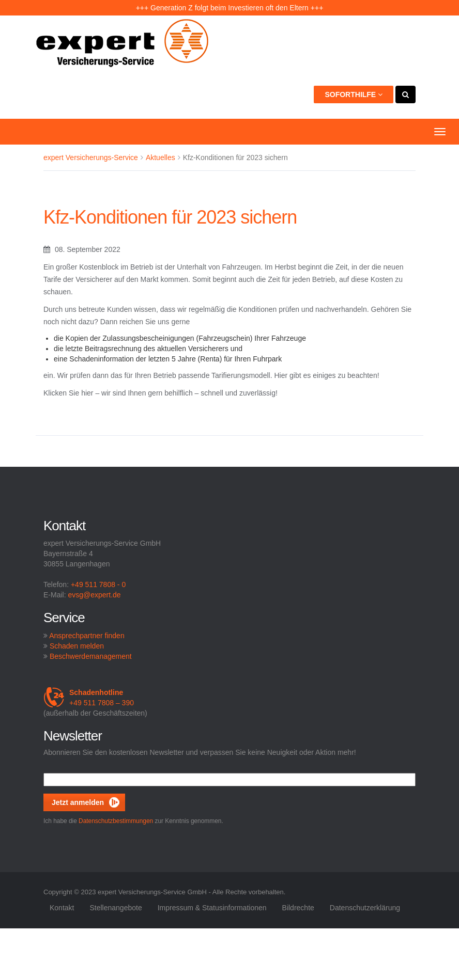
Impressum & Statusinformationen (212, 908)
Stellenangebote (116, 908)
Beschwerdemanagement (91, 656)
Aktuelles (160, 157)
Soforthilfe (354, 94)
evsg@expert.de (94, 595)
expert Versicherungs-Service (91, 157)
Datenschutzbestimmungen (116, 821)
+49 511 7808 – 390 (89, 698)
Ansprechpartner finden (87, 636)
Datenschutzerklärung (365, 908)
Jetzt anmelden (78, 802)
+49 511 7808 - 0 (98, 584)
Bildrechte (298, 908)
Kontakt (62, 908)
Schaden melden (77, 646)
